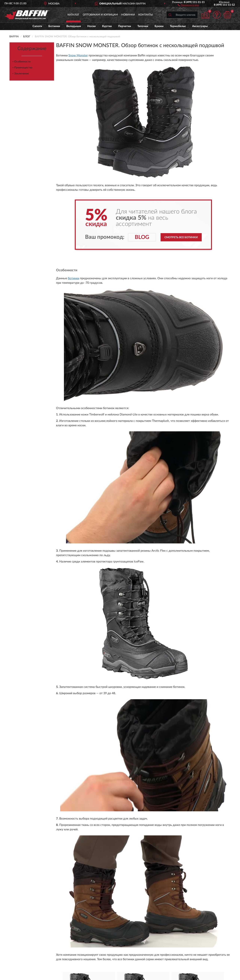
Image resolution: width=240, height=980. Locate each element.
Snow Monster (78, 55)
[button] (188, 5)
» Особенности (21, 62)
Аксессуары (200, 26)
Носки (91, 26)
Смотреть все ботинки (181, 237)
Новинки (128, 15)
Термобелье (178, 26)
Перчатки (125, 26)
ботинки (74, 278)
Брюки (159, 26)
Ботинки (54, 26)
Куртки (107, 26)
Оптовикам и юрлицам (100, 15)
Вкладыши (74, 26)
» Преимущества (22, 68)
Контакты (146, 15)
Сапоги (37, 26)
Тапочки (143, 26)
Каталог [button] (73, 15)
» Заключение (21, 74)
